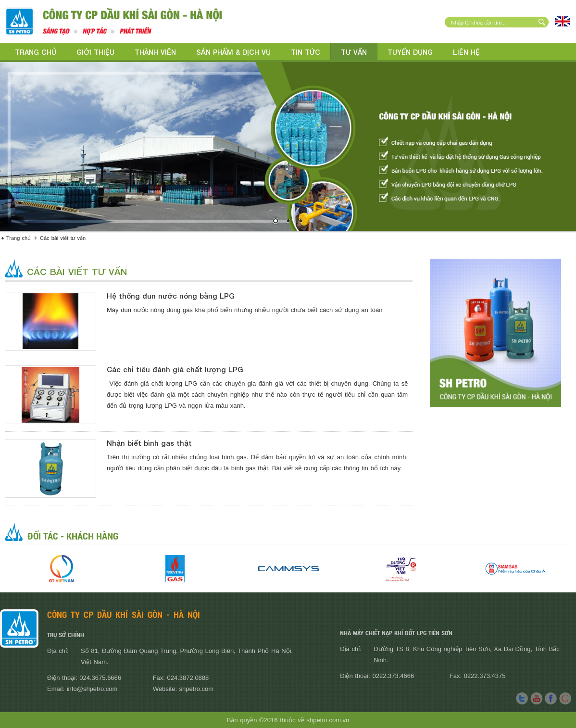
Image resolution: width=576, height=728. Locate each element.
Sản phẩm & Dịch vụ (233, 52)
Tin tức (306, 52)
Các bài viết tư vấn (63, 238)
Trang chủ (36, 52)
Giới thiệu (95, 52)
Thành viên (155, 52)
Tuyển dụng (410, 52)
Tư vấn (354, 52)
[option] (62, 569)
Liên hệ (466, 52)
